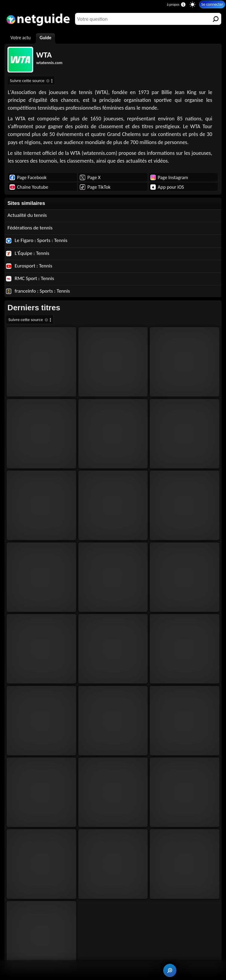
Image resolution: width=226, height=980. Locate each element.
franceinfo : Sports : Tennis (38, 291)
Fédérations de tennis (30, 228)
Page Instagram (169, 177)
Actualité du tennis (27, 215)
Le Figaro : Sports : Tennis (37, 240)
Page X (90, 177)
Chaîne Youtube (29, 187)
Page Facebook (28, 177)
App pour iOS (167, 187)
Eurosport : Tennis (29, 266)
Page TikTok (95, 187)
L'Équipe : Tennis (28, 253)
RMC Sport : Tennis (30, 278)
